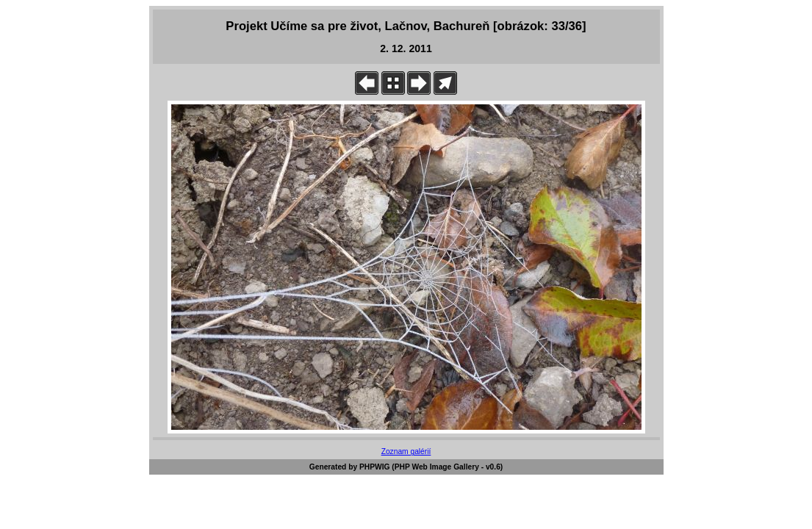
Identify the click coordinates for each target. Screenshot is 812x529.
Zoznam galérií (406, 451)
